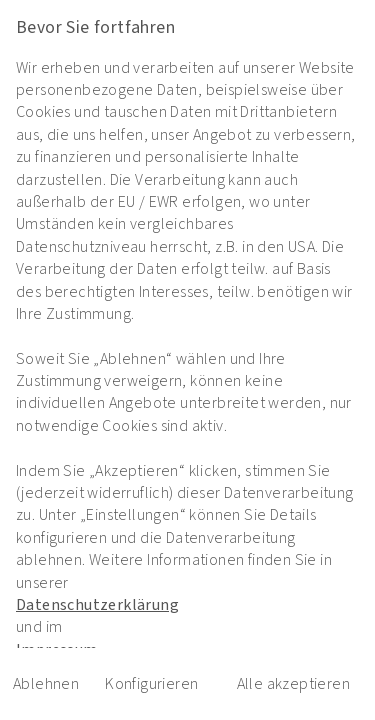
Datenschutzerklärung (97, 605)
